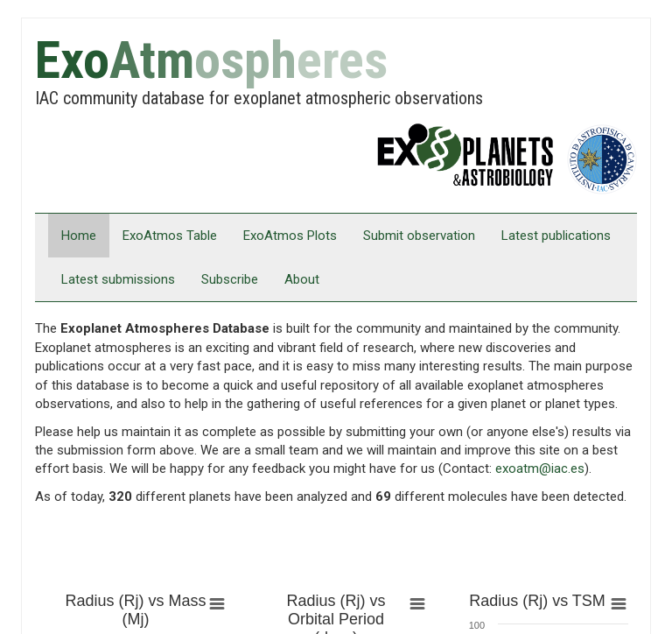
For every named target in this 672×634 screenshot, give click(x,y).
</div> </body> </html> (336, 317)
